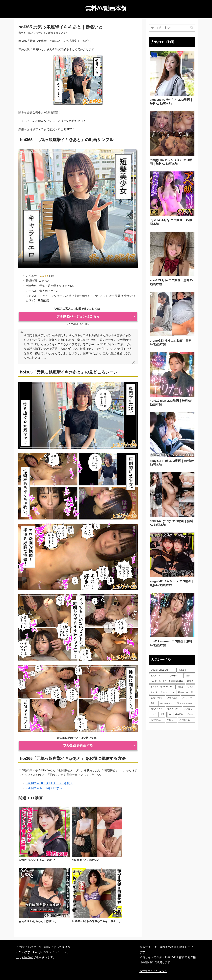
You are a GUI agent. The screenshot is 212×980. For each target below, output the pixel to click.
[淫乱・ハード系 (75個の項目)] (168, 692)
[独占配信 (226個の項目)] (179, 715)
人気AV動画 (84, 970)
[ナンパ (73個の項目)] (154, 692)
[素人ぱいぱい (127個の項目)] (174, 709)
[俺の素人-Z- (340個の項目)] (157, 720)
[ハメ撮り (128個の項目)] (189, 709)
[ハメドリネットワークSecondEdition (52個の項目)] (167, 681)
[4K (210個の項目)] (170, 715)
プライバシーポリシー (107, 970)
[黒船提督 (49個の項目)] (186, 670)
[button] (192, 28)
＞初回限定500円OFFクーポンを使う (49, 783)
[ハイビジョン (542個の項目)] (186, 720)
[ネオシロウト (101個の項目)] (167, 703)
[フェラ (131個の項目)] (154, 715)
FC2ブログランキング (153, 954)
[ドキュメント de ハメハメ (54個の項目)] (162, 687)
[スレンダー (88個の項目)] (188, 698)
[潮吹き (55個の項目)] (181, 687)
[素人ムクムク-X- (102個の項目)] (185, 703)
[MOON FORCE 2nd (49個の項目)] (163, 670)
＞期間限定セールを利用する (44, 788)
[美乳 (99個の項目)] (154, 703)
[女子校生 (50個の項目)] (176, 676)
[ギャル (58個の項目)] (190, 687)
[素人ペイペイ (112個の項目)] (157, 709)
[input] (172, 28)
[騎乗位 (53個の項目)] (190, 681)
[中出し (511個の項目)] (171, 720)
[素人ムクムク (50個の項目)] (159, 676)
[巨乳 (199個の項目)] (163, 715)
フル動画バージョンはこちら (78, 316)
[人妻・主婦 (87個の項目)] (173, 698)
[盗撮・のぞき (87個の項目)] (157, 698)
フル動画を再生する (78, 745)
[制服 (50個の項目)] (190, 676)
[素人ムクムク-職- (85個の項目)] (186, 692)
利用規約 (27, 940)
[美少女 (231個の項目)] (190, 715)
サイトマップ (129, 970)
